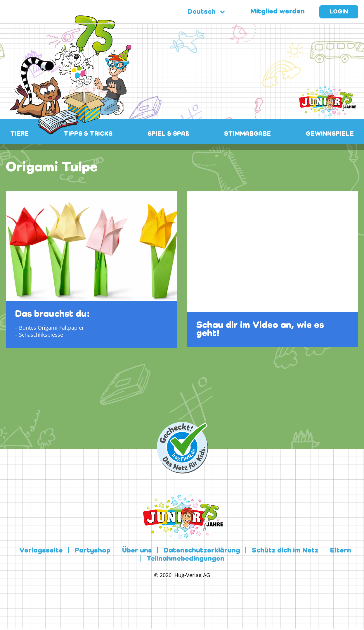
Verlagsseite (41, 551)
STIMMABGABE (247, 134)
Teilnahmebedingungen (185, 559)
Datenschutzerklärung (202, 551)
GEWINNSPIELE (330, 134)
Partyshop (92, 551)
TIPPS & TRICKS (88, 134)
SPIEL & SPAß (168, 134)
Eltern (341, 551)
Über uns (137, 551)
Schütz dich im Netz (285, 551)
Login (339, 12)
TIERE (19, 134)
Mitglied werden (278, 12)
